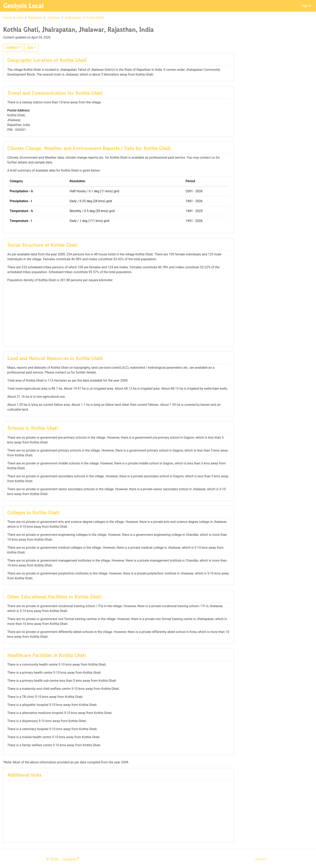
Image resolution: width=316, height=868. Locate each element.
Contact (261, 859)
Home (8, 18)
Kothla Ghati (95, 18)
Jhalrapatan (73, 18)
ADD (30, 48)
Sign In (306, 6)
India (20, 18)
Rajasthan (35, 18)
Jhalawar (54, 18)
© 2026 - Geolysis (63, 859)
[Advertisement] (118, 314)
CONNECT (13, 48)
